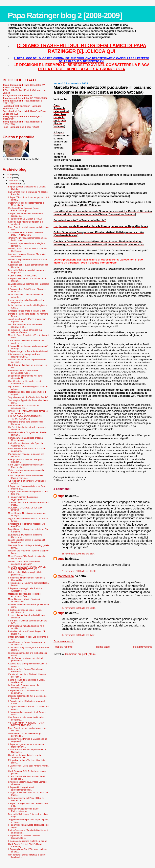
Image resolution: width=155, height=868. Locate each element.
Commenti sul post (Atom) (80, 654)
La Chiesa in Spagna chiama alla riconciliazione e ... (24, 686)
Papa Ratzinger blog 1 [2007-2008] (21, 127)
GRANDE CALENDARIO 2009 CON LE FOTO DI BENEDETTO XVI (27, 568)
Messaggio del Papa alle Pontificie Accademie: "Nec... (24, 595)
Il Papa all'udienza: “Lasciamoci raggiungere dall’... (23, 498)
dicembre (14, 181)
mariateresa (66, 576)
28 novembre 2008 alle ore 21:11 (79, 608)
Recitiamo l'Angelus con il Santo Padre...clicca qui (23, 209)
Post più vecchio (143, 647)
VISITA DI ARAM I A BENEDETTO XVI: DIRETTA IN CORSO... (27, 724)
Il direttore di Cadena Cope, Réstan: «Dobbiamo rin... (25, 611)
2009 (9, 174)
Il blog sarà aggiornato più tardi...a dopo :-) (28, 841)
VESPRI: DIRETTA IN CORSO (23, 276)
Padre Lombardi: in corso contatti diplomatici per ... (24, 407)
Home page (103, 647)
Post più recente (63, 647)
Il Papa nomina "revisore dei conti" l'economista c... (24, 837)
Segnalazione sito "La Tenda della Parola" (28, 397)
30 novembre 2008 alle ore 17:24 (79, 635)
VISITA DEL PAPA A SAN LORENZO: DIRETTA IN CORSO (26, 234)
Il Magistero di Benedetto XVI (18, 95)
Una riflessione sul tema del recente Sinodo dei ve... (25, 382)
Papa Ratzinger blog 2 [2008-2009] (65, 15)
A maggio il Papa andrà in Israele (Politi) (27, 311)
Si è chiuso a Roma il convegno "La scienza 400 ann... (25, 331)
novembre (14, 184)
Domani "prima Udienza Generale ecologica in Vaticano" (24, 563)
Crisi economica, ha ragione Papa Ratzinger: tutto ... (24, 356)
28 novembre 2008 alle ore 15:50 (79, 571)
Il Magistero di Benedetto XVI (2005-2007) (25, 98)
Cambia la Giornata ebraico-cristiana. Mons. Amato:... (26, 439)
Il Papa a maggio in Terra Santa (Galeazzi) (28, 351)
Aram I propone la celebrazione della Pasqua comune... (25, 477)
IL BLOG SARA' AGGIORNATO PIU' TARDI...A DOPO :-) (25, 417)
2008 (9, 177)
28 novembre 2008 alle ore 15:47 (79, 554)
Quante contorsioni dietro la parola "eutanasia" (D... (24, 756)
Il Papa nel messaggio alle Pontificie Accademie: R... (25, 590)
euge (61, 496)
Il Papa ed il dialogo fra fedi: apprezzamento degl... (21, 789)
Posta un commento (64, 641)
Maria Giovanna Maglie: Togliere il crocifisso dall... (24, 600)
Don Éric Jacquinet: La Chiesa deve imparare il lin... (25, 326)
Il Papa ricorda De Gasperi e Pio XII (25, 219)
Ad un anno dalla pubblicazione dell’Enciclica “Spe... (23, 372)
